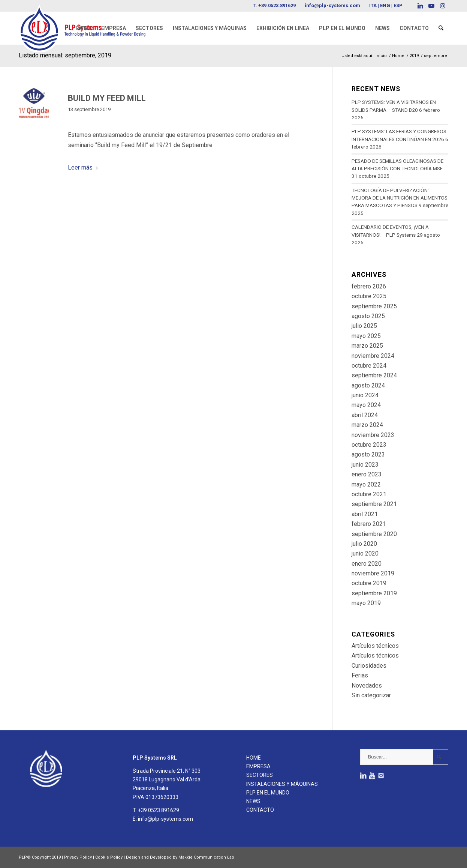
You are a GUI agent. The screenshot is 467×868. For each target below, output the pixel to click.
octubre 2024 (369, 366)
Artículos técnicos (375, 646)
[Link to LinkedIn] (420, 6)
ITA (373, 5)
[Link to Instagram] (443, 6)
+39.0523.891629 (277, 5)
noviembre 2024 (373, 356)
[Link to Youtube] (431, 6)
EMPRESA (258, 766)
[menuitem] (84, 28)
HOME (254, 758)
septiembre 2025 (374, 306)
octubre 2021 (369, 494)
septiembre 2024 (374, 375)
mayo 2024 (366, 405)
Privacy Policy (78, 857)
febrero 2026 (369, 286)
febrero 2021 (369, 524)
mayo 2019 (366, 603)
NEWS (253, 801)
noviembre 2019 (373, 573)
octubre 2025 (369, 296)
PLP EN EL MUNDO (268, 793)
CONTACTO (260, 810)
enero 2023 (367, 474)
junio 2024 (365, 395)
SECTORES (260, 775)
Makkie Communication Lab (206, 857)
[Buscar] (441, 28)
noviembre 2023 (373, 435)
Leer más (83, 167)
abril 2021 (365, 514)
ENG (385, 5)
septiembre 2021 (374, 504)
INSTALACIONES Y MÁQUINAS (282, 784)
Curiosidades (369, 666)
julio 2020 (364, 544)
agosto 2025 (368, 316)
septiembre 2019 (374, 593)
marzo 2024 (367, 425)
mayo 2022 (366, 484)
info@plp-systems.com (332, 5)
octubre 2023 (369, 445)
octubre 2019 (369, 583)
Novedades (367, 686)
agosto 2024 (368, 385)
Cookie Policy (109, 857)
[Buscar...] (404, 757)
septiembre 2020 (374, 534)
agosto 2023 (368, 454)
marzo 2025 (367, 346)
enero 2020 (367, 564)
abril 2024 (365, 415)
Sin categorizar (371, 695)
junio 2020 (365, 553)
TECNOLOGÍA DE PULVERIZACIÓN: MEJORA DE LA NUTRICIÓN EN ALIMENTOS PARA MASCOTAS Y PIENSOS (400, 198)
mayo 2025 (366, 336)
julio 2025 (364, 326)
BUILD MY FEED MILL (107, 98)
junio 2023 (365, 465)
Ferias (360, 675)
